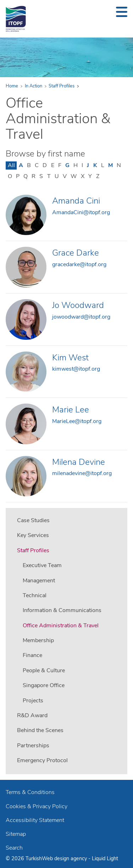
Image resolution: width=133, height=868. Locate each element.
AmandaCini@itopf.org (81, 212)
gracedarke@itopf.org (79, 264)
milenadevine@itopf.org (82, 473)
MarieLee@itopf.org (77, 421)
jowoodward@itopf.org (81, 317)
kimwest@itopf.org (76, 369)
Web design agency (65, 858)
